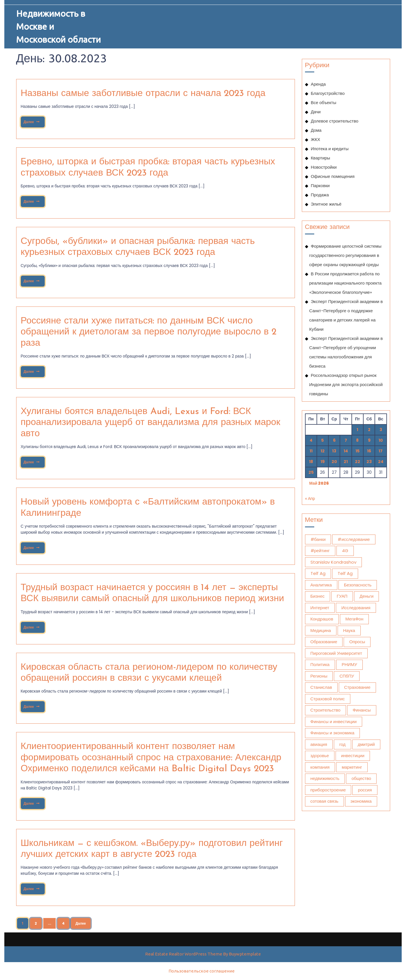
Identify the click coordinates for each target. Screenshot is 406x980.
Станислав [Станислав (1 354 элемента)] (321, 687)
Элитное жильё (326, 204)
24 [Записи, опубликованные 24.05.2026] (381, 462)
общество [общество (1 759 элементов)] (361, 778)
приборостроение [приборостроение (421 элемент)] (328, 790)
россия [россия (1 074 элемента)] (365, 790)
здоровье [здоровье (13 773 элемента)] (320, 756)
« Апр (310, 499)
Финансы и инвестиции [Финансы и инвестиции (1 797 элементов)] (334, 722)
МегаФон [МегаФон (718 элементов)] (354, 619)
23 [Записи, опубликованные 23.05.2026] (369, 462)
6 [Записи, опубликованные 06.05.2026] (334, 440)
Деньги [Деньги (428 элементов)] (366, 596)
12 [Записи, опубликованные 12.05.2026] (323, 451)
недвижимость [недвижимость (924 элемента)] (325, 778)
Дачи (316, 112)
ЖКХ (316, 139)
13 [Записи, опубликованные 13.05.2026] (334, 451)
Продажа (320, 195)
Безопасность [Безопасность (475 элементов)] (358, 585)
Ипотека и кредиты (330, 149)
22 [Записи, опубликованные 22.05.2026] (358, 462)
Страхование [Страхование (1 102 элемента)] (357, 687)
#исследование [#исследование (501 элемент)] (354, 539)
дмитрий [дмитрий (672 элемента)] (366, 744)
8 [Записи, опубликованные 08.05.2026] (357, 440)
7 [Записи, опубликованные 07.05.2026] (346, 440)
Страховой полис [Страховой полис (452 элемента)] (328, 699)
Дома (316, 130)
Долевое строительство (335, 121)
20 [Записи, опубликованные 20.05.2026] (334, 462)
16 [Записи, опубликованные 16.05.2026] (369, 451)
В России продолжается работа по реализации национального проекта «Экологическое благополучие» (346, 283)
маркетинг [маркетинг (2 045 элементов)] (352, 767)
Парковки (320, 186)
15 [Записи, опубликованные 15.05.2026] (358, 451)
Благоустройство (328, 93)
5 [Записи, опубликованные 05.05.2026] (322, 440)
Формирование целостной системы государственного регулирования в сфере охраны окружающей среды (345, 255)
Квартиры (320, 158)
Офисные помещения (333, 176)
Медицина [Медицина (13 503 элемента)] (321, 630)
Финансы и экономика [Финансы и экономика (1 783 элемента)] (333, 733)
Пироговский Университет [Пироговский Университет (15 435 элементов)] (336, 653)
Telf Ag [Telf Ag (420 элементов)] (345, 573)
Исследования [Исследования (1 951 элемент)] (356, 608)
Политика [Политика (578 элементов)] (320, 664)
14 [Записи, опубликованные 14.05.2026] (346, 451)
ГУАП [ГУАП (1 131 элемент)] (342, 596)
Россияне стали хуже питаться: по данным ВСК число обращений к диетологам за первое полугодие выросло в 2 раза (149, 332)
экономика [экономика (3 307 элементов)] (361, 801)
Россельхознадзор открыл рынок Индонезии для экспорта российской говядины (346, 384)
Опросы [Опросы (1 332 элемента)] (357, 642)
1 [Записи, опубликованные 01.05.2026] (357, 430)
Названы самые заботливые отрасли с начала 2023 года (143, 94)
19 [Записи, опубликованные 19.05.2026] (323, 462)
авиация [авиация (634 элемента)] (319, 744)
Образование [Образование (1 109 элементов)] (324, 642)
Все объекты (323, 102)
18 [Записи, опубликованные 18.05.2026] (311, 462)
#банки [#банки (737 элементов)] (318, 539)
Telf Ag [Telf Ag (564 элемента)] (318, 573)
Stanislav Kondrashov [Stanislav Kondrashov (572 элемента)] (333, 562)
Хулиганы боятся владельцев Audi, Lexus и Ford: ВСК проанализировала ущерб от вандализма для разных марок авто (151, 423)
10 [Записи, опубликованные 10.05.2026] (381, 440)
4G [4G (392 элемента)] (345, 551)
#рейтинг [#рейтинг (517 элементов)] (320, 551)
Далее (31, 120)
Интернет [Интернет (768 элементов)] (320, 608)
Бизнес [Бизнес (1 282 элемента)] (318, 596)
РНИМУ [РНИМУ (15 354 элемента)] (349, 664)
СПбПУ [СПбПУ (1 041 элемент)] (347, 676)
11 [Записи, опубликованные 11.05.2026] (311, 451)
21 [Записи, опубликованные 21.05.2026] (346, 462)
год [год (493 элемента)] (343, 744)
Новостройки (324, 167)
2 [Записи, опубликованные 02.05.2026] (369, 430)
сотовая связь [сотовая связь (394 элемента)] (324, 801)
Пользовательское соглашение (202, 971)
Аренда (318, 84)
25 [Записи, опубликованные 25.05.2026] (311, 472)
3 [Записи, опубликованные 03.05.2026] (381, 430)
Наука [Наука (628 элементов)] (349, 630)
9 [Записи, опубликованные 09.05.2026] (369, 440)
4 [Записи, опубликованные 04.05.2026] (311, 440)
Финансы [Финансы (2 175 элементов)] (362, 710)
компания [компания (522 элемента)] (320, 767)
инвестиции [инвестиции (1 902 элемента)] (353, 756)
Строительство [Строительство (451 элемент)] (325, 710)
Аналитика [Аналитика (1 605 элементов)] (321, 585)
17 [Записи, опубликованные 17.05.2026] (381, 451)
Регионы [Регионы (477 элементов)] (319, 676)
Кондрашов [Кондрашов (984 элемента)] (322, 619)
